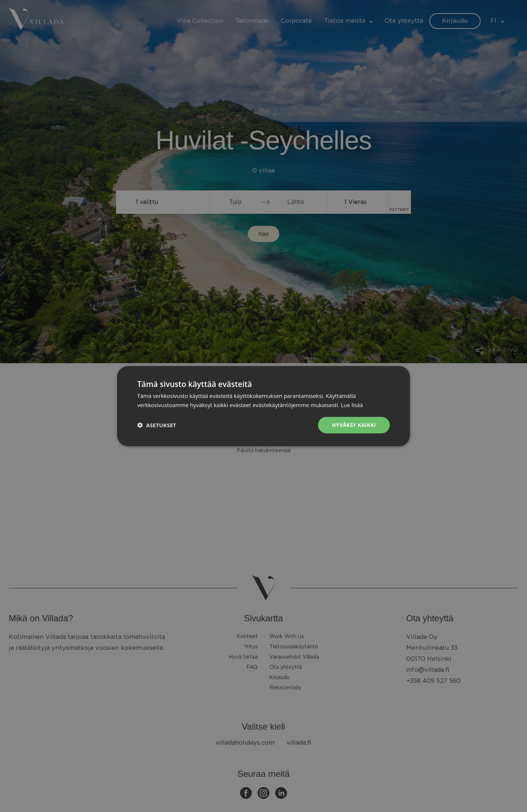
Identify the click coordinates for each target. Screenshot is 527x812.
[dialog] (263, 406)
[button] (157, 425)
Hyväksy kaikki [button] (354, 425)
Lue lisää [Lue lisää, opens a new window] (352, 405)
